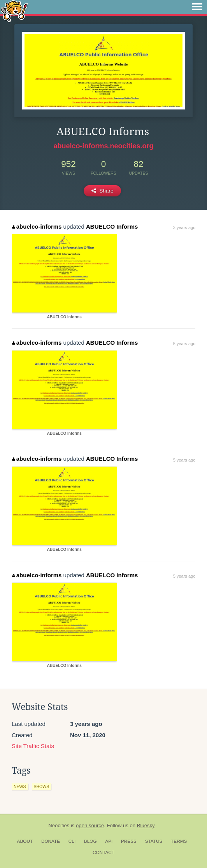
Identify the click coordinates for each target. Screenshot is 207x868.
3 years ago (184, 227)
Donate (51, 841)
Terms (179, 841)
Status (154, 841)
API (109, 841)
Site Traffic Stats (33, 746)
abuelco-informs (37, 227)
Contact (103, 852)
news (20, 786)
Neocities (59, 825)
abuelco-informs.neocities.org (103, 146)
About (25, 841)
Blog (90, 841)
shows (42, 786)
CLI (72, 841)
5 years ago (184, 344)
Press (129, 841)
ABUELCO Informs (112, 227)
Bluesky (146, 825)
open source (90, 825)
